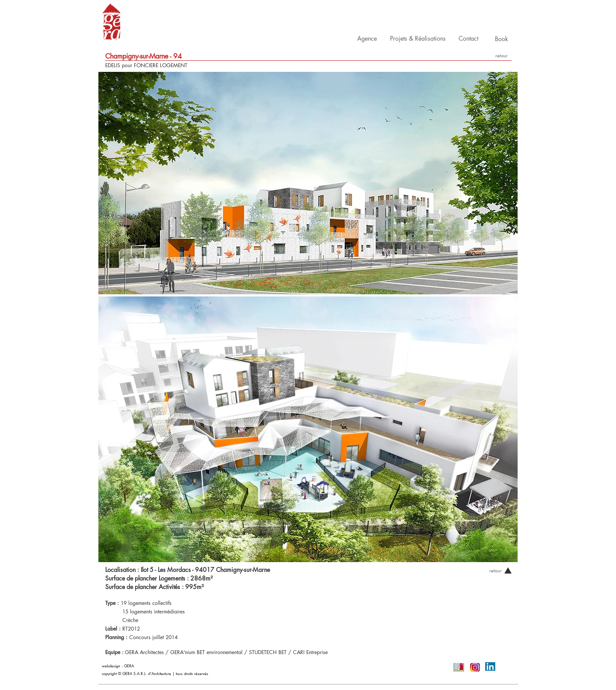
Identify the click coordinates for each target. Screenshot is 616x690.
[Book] (502, 39)
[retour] (502, 55)
